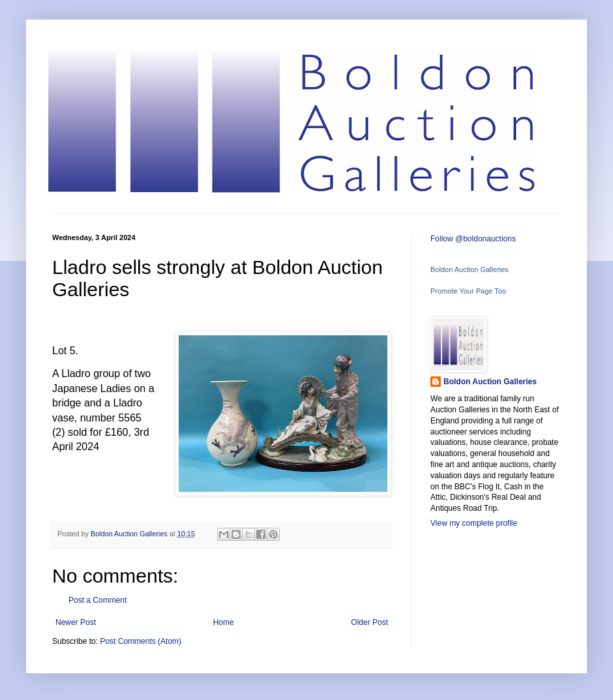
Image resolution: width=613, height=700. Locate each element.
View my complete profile (474, 523)
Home (224, 622)
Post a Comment (97, 600)
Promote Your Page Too (468, 291)
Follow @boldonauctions (473, 239)
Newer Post (76, 622)
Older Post (369, 622)
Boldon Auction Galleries (470, 269)
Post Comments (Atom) (141, 641)
